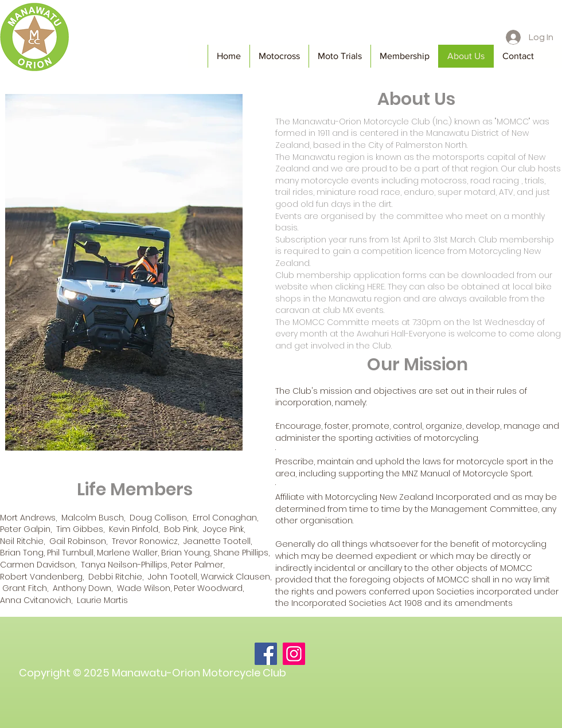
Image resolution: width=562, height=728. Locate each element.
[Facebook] (266, 654)
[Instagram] (294, 654)
